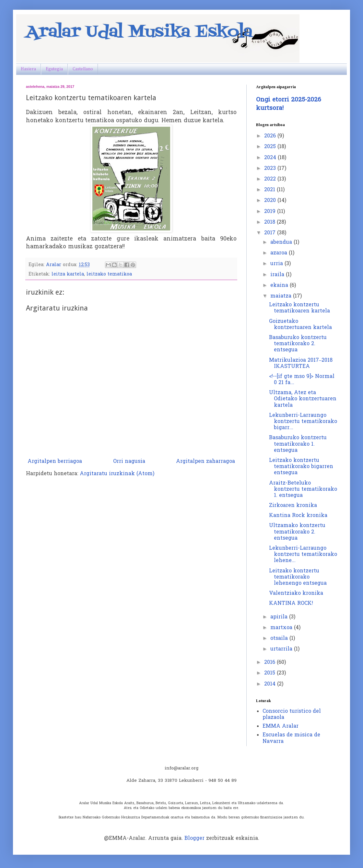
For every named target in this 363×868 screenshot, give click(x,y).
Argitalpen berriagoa (55, 462)
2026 (271, 136)
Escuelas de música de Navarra (291, 738)
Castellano (83, 69)
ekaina (280, 286)
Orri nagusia (129, 462)
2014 (271, 684)
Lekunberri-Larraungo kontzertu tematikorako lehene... (303, 555)
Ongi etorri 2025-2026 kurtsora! (289, 104)
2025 (271, 147)
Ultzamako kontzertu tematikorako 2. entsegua (297, 532)
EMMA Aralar (281, 726)
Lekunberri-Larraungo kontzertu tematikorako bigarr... (303, 422)
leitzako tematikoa (109, 274)
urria (277, 264)
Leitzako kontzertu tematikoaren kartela (299, 308)
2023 (271, 169)
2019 (271, 212)
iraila (278, 275)
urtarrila (282, 649)
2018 (270, 222)
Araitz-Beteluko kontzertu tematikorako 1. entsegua (303, 489)
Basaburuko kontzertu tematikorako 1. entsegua (298, 444)
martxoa (282, 628)
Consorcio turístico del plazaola (292, 715)
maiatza (282, 296)
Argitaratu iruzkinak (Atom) (117, 474)
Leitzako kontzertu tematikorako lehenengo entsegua (298, 577)
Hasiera (28, 69)
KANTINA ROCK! (291, 604)
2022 (271, 179)
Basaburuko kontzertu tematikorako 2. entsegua (298, 344)
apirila (280, 617)
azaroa (280, 253)
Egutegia (54, 69)
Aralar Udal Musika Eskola (139, 32)
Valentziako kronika (296, 593)
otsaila (280, 639)
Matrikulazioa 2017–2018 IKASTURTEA (301, 364)
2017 (271, 233)
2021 (270, 190)
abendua (282, 242)
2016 (270, 663)
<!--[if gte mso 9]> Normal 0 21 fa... (302, 380)
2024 (271, 158)
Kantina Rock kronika (298, 516)
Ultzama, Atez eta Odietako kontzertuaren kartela (303, 399)
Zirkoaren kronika (293, 506)
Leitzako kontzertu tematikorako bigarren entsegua (301, 467)
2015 (270, 673)
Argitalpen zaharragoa (205, 462)
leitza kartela (68, 274)
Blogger (194, 839)
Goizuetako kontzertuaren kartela (300, 325)
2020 (271, 201)
